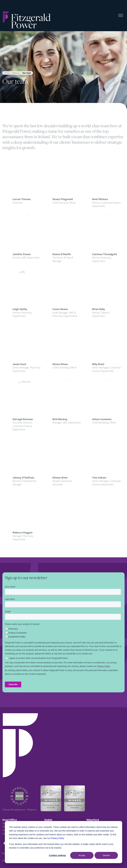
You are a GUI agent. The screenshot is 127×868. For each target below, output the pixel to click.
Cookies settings (57, 855)
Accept (82, 855)
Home (7, 73)
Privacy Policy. (58, 838)
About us (16, 73)
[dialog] (64, 842)
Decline (106, 855)
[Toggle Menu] (121, 16)
